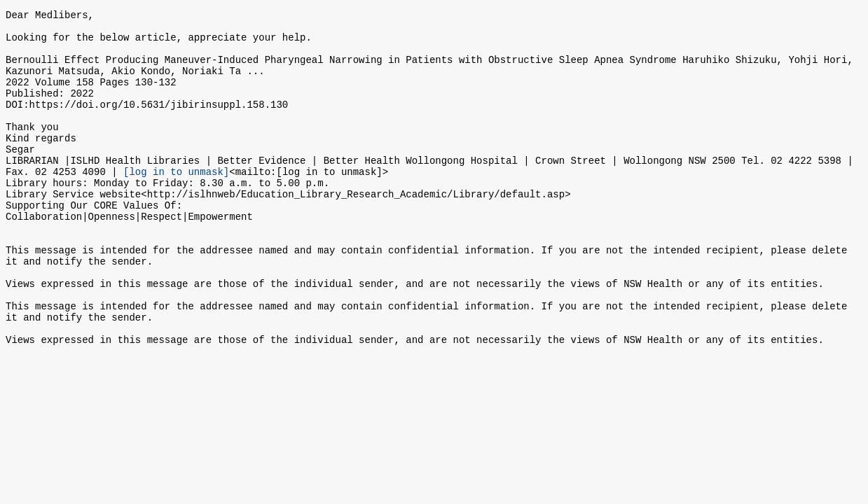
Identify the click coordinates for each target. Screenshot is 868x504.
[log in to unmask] (176, 203)
